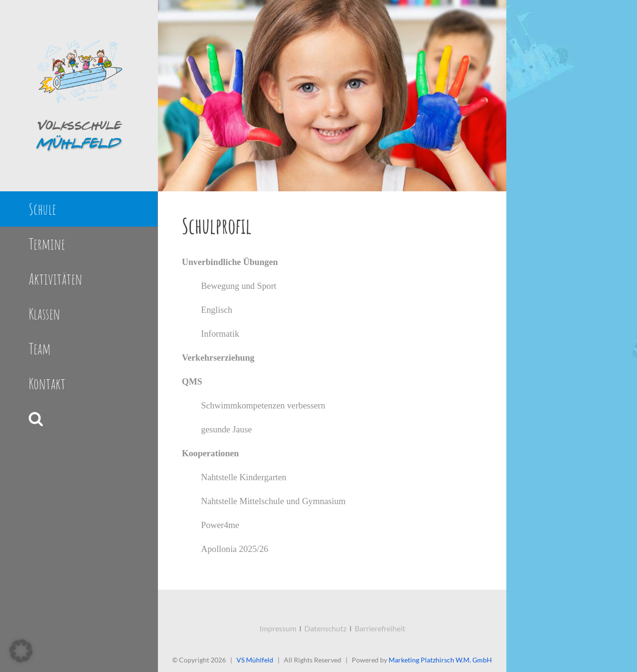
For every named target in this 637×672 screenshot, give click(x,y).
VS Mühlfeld (255, 660)
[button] (79, 419)
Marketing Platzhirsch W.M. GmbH (440, 660)
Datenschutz (325, 628)
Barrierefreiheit (380, 628)
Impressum (278, 628)
